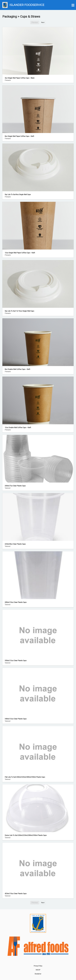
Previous (35, 22)
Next (43, 22)
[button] (73, 5)
